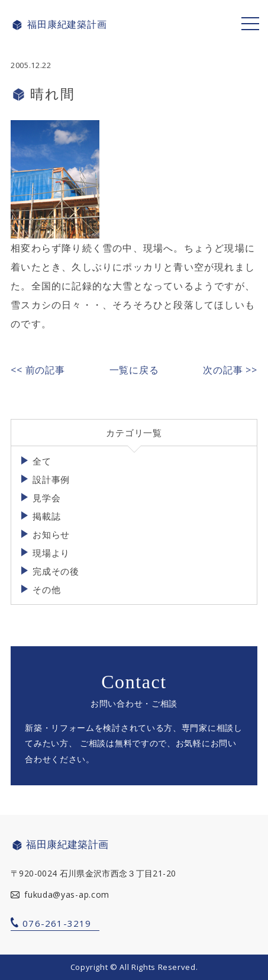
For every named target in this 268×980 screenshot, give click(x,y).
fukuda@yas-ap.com (67, 894)
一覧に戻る (134, 370)
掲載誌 (46, 516)
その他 (46, 589)
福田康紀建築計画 (59, 25)
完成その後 (56, 571)
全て (42, 461)
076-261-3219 (57, 923)
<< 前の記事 (38, 370)
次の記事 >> (230, 370)
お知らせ (51, 534)
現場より (51, 553)
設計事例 (51, 479)
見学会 (46, 498)
